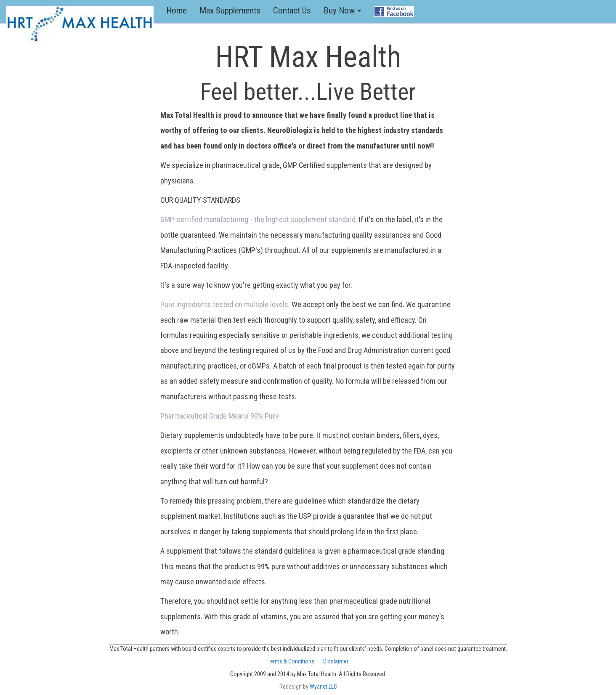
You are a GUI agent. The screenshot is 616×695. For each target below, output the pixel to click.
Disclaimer (336, 661)
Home (180, 10)
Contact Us (292, 11)
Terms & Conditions (291, 661)
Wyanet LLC (323, 687)
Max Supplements (230, 11)
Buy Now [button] (342, 11)
